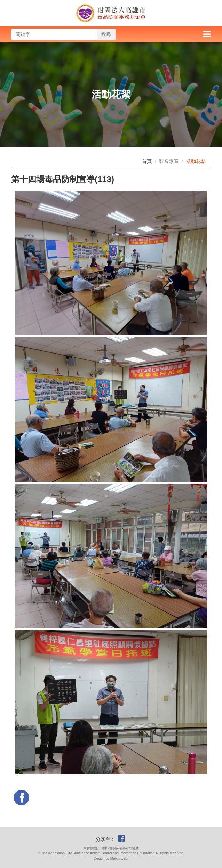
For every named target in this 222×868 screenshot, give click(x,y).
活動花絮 (196, 161)
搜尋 (106, 34)
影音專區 (169, 161)
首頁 (147, 161)
